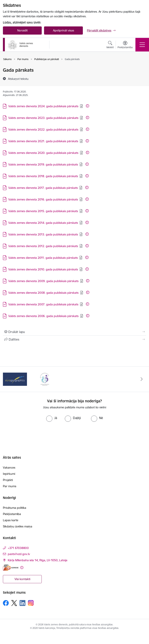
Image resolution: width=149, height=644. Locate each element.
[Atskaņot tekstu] (18, 79)
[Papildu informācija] (87, 106)
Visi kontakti (22, 579)
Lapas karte (11, 520)
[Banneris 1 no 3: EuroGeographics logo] (15, 379)
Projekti (8, 480)
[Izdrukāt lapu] (74, 332)
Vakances (9, 468)
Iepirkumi (9, 474)
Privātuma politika (15, 508)
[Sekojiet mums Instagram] (31, 603)
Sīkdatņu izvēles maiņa (18, 526)
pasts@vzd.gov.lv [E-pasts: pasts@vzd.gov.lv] (19, 554)
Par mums (10, 486)
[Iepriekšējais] (7, 379)
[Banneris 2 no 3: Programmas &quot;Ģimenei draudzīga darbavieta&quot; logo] (45, 379)
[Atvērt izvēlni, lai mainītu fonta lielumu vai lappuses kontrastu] (125, 45)
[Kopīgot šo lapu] (74, 339)
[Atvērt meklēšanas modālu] (110, 45)
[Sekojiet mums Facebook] (6, 603)
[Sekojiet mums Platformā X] (14, 603)
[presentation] (74, 436)
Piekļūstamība (12, 514)
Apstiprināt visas (64, 30)
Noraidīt (22, 30)
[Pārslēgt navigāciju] (142, 45)
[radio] (52, 418)
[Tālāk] (142, 379)
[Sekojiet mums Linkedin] (23, 603)
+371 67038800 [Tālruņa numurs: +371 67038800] (18, 548)
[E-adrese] (11, 568)
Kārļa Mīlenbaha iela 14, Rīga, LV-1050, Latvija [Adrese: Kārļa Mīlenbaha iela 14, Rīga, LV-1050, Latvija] (38, 560)
